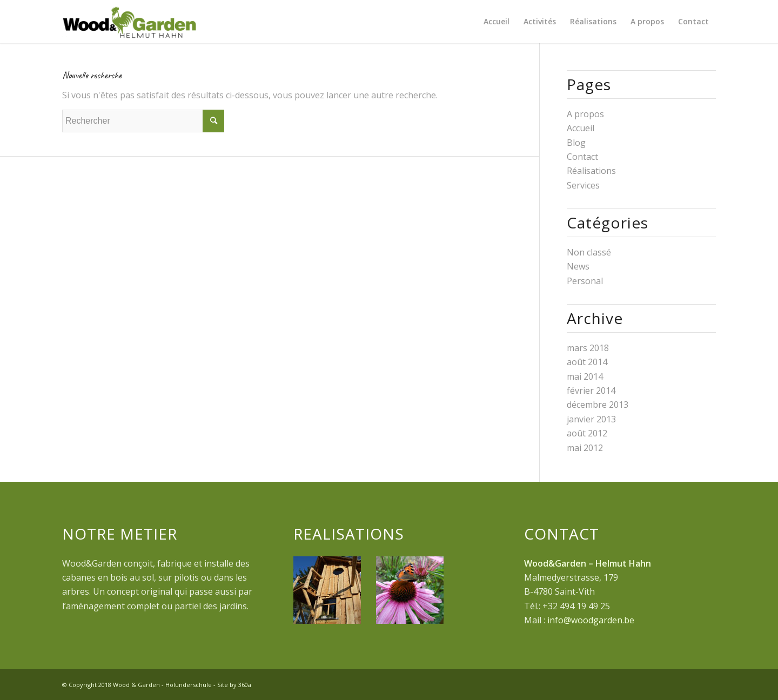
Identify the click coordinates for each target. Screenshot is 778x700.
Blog (576, 143)
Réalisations (591, 171)
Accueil (581, 128)
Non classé (589, 252)
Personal (585, 281)
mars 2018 (588, 348)
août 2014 (587, 362)
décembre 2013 (598, 405)
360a (245, 685)
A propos (585, 114)
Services (583, 185)
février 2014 (591, 391)
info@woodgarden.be (591, 620)
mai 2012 (585, 448)
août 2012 (587, 433)
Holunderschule (189, 685)
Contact (582, 157)
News (578, 266)
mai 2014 (585, 376)
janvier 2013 (591, 419)
